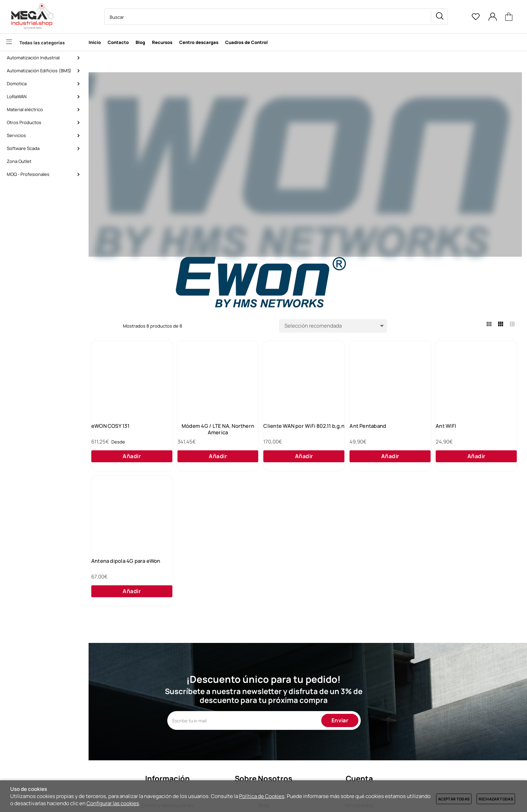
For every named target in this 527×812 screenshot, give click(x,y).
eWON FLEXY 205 (128, 432)
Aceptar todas (454, 799)
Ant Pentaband (466, 432)
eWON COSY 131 (211, 432)
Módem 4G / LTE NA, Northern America (312, 435)
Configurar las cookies (113, 803)
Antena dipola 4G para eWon (312, 577)
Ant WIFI (118, 577)
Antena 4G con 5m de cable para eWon (227, 580)
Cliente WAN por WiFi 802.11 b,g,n (397, 435)
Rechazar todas (496, 799)
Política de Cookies (262, 796)
